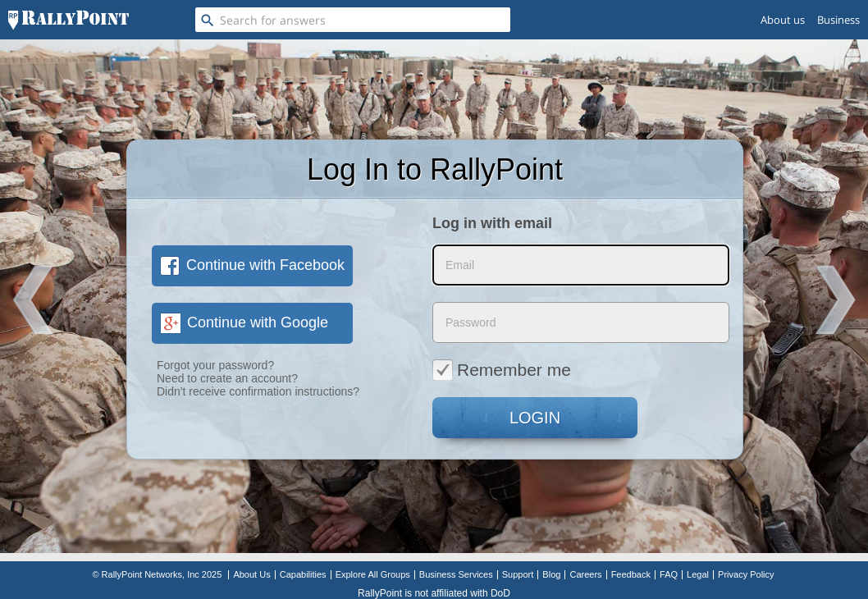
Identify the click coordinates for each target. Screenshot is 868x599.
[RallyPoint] (69, 20)
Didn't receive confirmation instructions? (258, 391)
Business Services (456, 574)
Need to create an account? (227, 378)
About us (783, 20)
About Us (251, 574)
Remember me (502, 369)
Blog (551, 574)
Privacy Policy (746, 574)
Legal (698, 574)
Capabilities (303, 574)
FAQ (669, 574)
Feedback (631, 574)
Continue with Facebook (252, 265)
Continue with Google (244, 322)
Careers (585, 574)
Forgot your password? (215, 365)
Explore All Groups (373, 574)
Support (518, 574)
